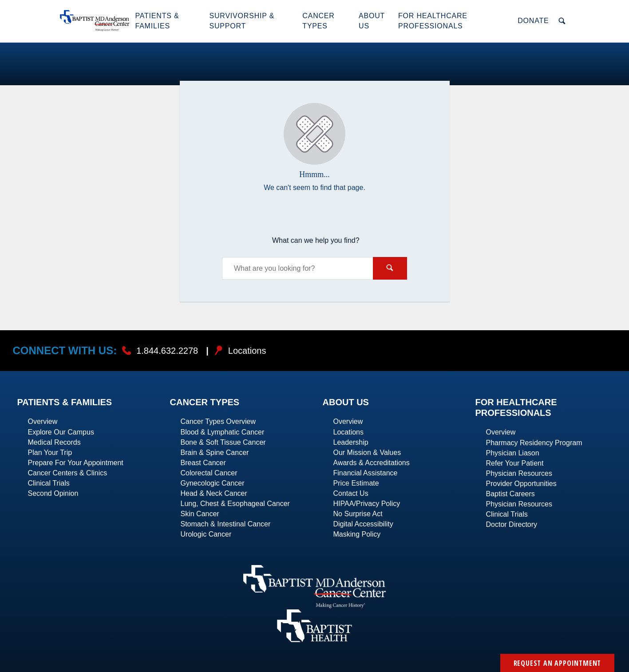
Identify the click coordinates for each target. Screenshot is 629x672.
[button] (168, 21)
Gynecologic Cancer (213, 483)
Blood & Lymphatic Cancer (223, 432)
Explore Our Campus (61, 432)
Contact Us (351, 493)
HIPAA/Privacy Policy (367, 504)
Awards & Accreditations (372, 463)
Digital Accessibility (363, 524)
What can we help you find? (316, 240)
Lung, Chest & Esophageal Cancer (235, 504)
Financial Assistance (366, 473)
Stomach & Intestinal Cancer (226, 524)
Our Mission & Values (367, 453)
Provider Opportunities (521, 484)
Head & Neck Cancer (214, 493)
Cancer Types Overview (218, 421)
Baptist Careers (510, 494)
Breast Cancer (203, 463)
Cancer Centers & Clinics (68, 473)
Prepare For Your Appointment (76, 463)
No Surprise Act (358, 514)
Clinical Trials (49, 483)
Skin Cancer (200, 514)
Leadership (351, 442)
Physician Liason (513, 453)
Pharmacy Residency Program (534, 443)
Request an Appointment (558, 663)
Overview (43, 421)
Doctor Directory (512, 524)
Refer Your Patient (515, 463)
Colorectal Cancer (209, 473)
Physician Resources (519, 473)
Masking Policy (357, 534)
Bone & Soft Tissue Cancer (223, 442)
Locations (349, 432)
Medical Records (54, 442)
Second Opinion (53, 493)
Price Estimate (356, 483)
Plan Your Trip (50, 453)
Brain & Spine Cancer (215, 453)
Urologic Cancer (206, 534)
